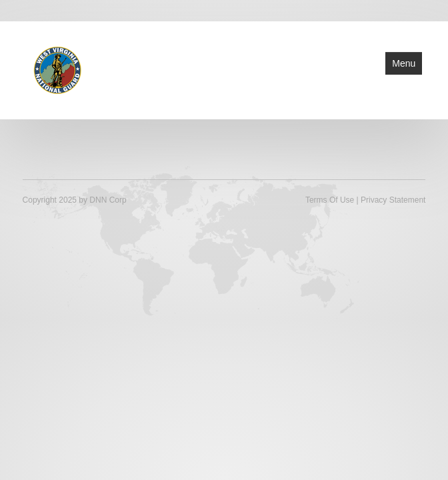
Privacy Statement (393, 200)
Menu (404, 63)
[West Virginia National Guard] (58, 69)
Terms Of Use (330, 200)
